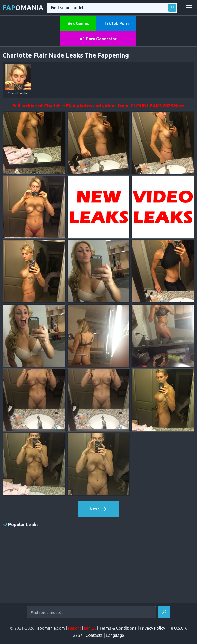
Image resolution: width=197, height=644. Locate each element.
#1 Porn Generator (98, 39)
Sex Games (78, 23)
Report (75, 628)
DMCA (90, 628)
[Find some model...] (91, 612)
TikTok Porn (116, 23)
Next (99, 509)
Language (115, 635)
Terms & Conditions (118, 628)
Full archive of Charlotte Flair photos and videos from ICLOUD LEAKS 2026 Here (98, 106)
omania (23, 8)
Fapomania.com (50, 628)
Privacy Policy (152, 628)
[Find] (164, 612)
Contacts (94, 635)
